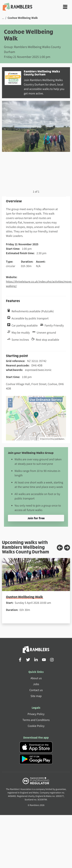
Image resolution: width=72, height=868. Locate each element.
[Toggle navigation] (65, 7)
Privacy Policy (36, 714)
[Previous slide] (60, 548)
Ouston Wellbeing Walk (25, 597)
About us (36, 678)
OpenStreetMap (48, 439)
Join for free (36, 518)
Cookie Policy (36, 726)
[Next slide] (67, 548)
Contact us (36, 690)
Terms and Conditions (36, 720)
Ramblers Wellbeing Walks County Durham (42, 73)
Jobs (36, 684)
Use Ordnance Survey (46, 400)
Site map (36, 696)
